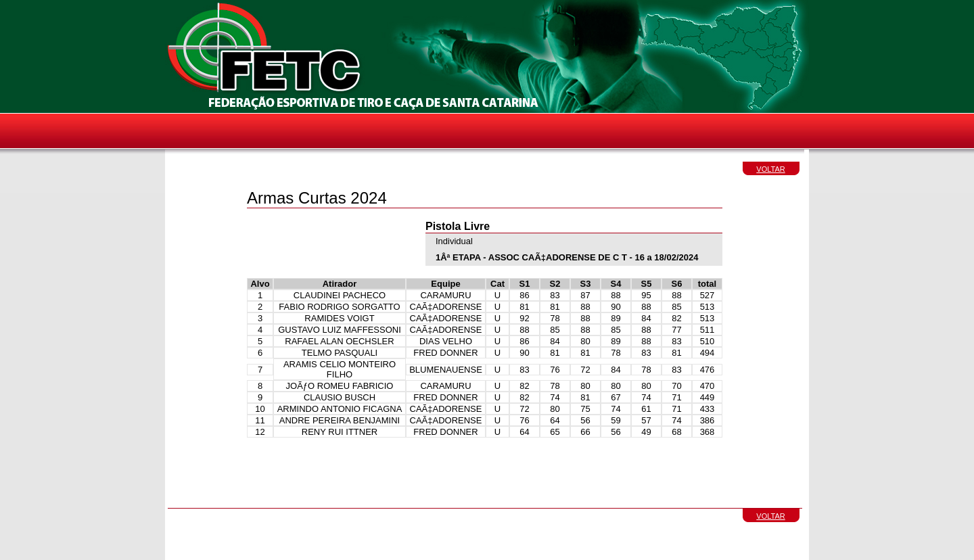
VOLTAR (770, 169)
